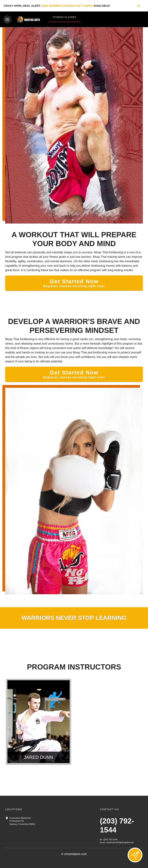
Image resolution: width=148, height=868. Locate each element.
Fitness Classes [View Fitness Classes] (65, 17)
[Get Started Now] (74, 282)
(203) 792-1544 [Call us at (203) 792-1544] (110, 839)
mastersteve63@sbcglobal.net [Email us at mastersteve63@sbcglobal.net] (120, 842)
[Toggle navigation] (7, 20)
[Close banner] (139, 6)
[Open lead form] (135, 855)
